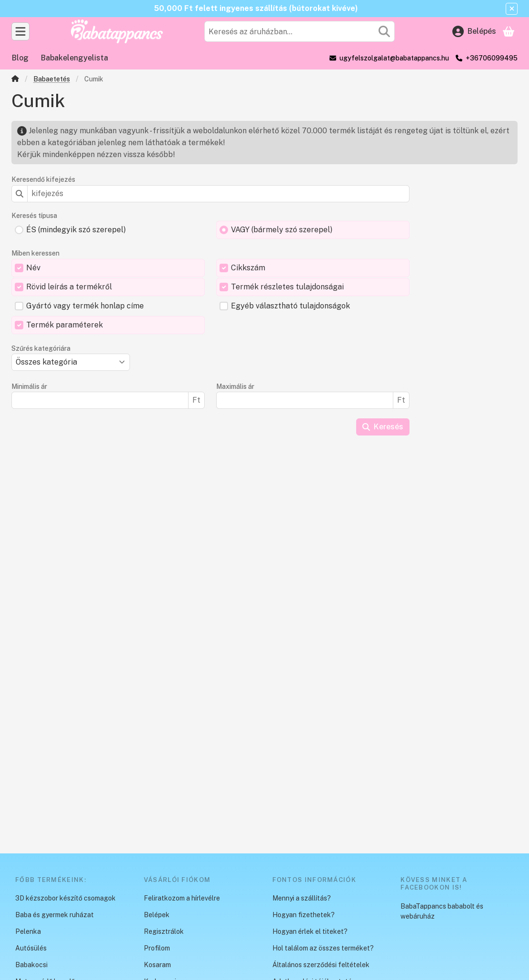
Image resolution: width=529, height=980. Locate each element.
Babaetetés (52, 79)
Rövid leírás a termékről (69, 287)
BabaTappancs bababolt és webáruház (442, 911)
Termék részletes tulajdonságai (287, 287)
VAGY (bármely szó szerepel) (282, 230)
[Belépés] (474, 31)
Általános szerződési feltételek (321, 965)
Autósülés (31, 948)
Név (33, 268)
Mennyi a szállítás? (302, 898)
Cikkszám (248, 268)
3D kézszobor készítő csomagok (65, 898)
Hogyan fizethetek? (304, 915)
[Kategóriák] (20, 31)
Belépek (157, 915)
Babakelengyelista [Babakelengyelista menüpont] (75, 58)
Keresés (383, 427)
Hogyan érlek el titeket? (310, 931)
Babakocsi (31, 965)
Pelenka (28, 931)
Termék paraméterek (65, 325)
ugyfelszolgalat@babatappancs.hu (394, 58)
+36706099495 (492, 58)
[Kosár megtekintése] (509, 31)
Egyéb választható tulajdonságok (290, 306)
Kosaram (157, 965)
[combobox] (299, 31)
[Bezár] (512, 9)
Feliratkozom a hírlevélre (182, 898)
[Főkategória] (15, 80)
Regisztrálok (164, 931)
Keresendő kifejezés (43, 179)
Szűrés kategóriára (41, 348)
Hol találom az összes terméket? (323, 948)
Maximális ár (235, 386)
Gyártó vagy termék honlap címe (85, 306)
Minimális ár (29, 386)
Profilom (157, 948)
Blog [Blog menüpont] (20, 58)
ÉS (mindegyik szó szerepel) (76, 230)
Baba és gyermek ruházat (55, 915)
